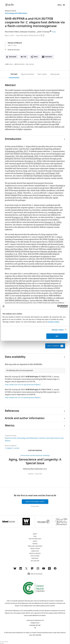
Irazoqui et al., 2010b (32, 173)
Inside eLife (35, 551)
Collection (31, 474)
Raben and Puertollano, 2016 (16, 249)
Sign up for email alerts (35, 502)
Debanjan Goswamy (28, 32)
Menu (60, 5)
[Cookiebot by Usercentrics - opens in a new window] (59, 306)
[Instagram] (38, 569)
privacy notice (54, 322)
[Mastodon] (32, 569)
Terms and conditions (35, 546)
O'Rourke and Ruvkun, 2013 (51, 252)
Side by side (55, 74)
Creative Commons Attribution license (42, 633)
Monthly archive (35, 553)
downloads (20, 64)
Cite (25, 57)
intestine (42, 438)
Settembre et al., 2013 (13, 254)
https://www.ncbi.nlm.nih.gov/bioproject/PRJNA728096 (23, 398)
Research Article (10, 11)
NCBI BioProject (32, 377)
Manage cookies (58, 330)
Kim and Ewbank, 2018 (29, 156)
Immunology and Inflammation (16, 13)
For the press (35, 556)
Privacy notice (35, 506)
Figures (27, 74)
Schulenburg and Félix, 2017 (16, 151)
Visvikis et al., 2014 (55, 239)
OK (57, 336)
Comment (49, 57)
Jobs (35, 536)
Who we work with (35, 539)
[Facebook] (55, 569)
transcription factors (53, 438)
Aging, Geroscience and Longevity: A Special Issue (35, 462)
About (35, 534)
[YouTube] (44, 569)
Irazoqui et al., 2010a (33, 161)
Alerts (35, 541)
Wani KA (8, 377)
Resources (35, 558)
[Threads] (49, 569)
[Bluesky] (15, 569)
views (9, 64)
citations (30, 64)
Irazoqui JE (16, 377)
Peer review (42, 74)
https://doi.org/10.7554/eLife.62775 (28, 36)
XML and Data (35, 561)
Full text (14, 74)
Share (36, 57)
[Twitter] (26, 569)
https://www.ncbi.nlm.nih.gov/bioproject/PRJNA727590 (23, 385)
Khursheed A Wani (12, 32)
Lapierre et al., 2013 (56, 247)
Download (13, 57)
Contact (35, 544)
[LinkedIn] (21, 569)
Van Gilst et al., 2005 (13, 298)
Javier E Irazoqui (44, 32)
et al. (54, 32)
